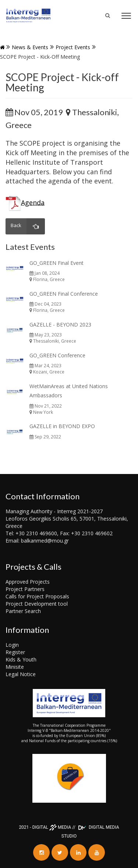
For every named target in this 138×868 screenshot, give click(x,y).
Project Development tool (37, 604)
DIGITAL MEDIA (52, 827)
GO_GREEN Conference (57, 355)
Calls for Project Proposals (37, 596)
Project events (73, 47)
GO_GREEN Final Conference (64, 294)
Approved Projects (28, 582)
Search (112, 19)
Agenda (33, 202)
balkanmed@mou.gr (45, 541)
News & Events (30, 47)
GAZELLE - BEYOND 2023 (60, 324)
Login (12, 645)
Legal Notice (21, 674)
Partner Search (23, 611)
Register (15, 652)
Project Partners (25, 589)
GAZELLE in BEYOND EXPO (62, 426)
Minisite (15, 667)
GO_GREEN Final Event (56, 263)
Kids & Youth (21, 659)
